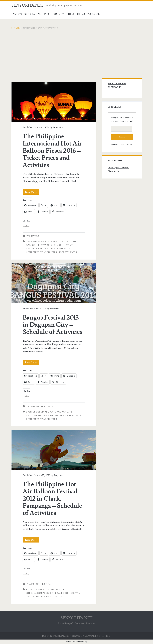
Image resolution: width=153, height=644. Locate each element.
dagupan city (64, 412)
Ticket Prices (68, 252)
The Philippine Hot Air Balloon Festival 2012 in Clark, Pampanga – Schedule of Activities (54, 450)
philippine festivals (68, 416)
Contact (58, 14)
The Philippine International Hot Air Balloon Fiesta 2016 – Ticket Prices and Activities (54, 102)
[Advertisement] (76, 52)
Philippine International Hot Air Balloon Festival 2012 (53, 593)
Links (70, 14)
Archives (44, 14)
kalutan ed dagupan (40, 416)
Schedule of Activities (42, 252)
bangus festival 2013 (40, 412)
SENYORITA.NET (27, 5)
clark (58, 245)
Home (16, 28)
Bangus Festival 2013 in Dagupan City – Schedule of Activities (54, 283)
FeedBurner (128, 144)
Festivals (33, 236)
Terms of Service (88, 14)
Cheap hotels (113, 171)
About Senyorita (24, 14)
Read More (32, 192)
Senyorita (58, 127)
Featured (33, 407)
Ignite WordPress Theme (61, 636)
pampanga (64, 249)
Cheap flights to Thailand (119, 168)
